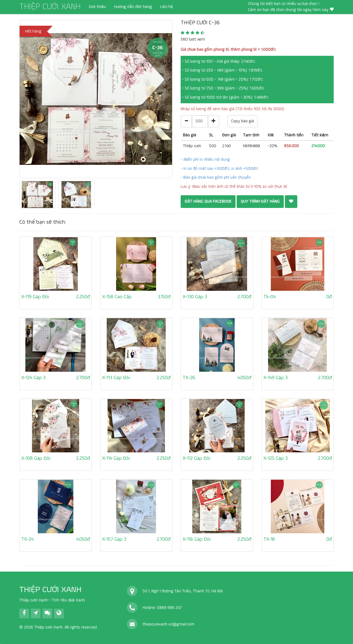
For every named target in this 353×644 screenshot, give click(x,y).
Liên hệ (167, 7)
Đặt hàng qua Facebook (208, 201)
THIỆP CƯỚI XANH (50, 7)
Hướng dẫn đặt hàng (133, 7)
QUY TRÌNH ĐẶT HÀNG (260, 201)
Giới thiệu (97, 7)
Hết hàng (33, 31)
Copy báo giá (243, 121)
